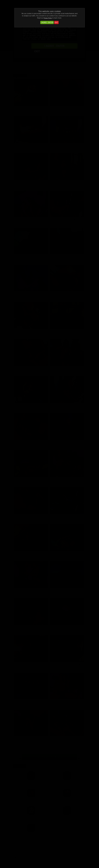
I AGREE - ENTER (47, 22)
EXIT (56, 22)
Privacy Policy (48, 18)
